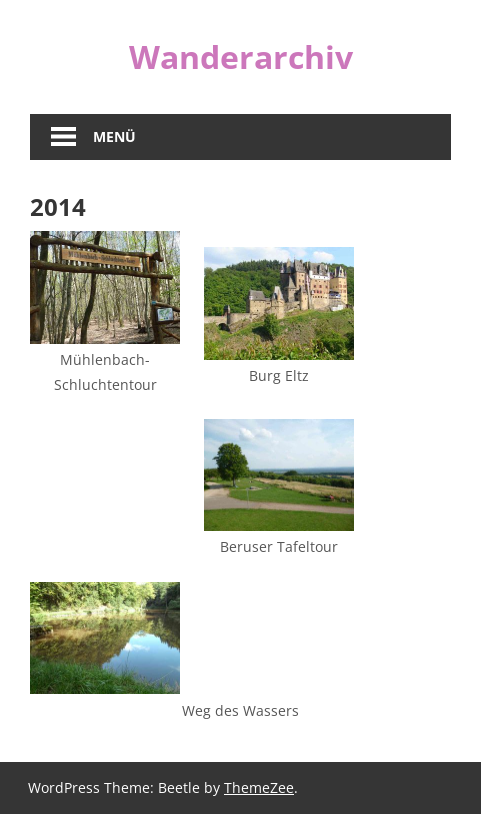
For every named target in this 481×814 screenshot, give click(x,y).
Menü (114, 136)
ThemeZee (259, 787)
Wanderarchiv (241, 56)
